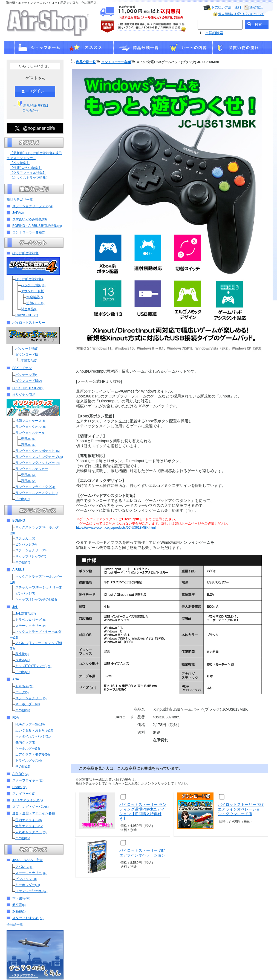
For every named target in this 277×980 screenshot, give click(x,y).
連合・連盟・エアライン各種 (34, 813)
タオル (23, 660)
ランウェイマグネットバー (37, 463)
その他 (23, 499)
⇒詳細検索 (214, 33)
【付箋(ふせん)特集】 (26, 168)
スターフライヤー (28, 780)
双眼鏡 (19, 911)
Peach (19, 787)
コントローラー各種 (29, 232)
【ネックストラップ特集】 (30, 178)
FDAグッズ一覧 (30, 724)
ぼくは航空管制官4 (29, 279)
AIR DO (20, 774)
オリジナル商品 (24, 395)
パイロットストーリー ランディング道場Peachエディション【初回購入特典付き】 (143, 811)
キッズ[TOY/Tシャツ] (33, 666)
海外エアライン (29, 826)
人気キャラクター (31, 832)
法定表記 (256, 7)
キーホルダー (28, 704)
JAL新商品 (25, 614)
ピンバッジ (26, 544)
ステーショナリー (31, 550)
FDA (16, 718)
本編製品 (34, 297)
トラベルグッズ (28, 760)
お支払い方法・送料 (226, 7)
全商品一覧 (15, 925)
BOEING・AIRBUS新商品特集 (37, 226)
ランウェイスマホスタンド (37, 493)
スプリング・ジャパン (30, 807)
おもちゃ (24, 686)
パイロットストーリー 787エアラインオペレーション (142, 853)
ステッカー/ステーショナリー (39, 587)
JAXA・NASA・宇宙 (28, 860)
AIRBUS (18, 570)
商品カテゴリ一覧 (20, 200)
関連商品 (29, 309)
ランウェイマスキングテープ (39, 457)
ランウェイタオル (31, 427)
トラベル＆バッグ (31, 620)
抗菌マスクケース (30, 421)
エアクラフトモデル (33, 754)
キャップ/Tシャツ (31, 556)
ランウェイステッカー (32, 469)
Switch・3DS (27, 315)
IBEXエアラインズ (28, 800)
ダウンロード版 (32, 291)
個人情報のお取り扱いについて (241, 14)
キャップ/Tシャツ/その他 (36, 599)
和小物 (22, 654)
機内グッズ (25, 742)
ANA (16, 679)
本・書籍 (21, 898)
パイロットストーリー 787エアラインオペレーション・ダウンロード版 (241, 809)
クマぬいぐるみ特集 (30, 219)
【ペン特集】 (20, 163)
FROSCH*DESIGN (28, 388)
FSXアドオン (22, 368)
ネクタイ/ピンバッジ (33, 736)
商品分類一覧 (86, 62)
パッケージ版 (33, 285)
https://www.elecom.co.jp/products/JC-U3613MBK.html (116, 528)
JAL (15, 607)
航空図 (19, 905)
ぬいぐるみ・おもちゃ (34, 730)
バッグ (22, 692)
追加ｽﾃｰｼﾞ (35, 303)
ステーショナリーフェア (33, 206)
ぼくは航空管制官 (25, 253)
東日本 (28, 439)
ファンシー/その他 (31, 891)
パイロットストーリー (29, 323)
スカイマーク (24, 794)
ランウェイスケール (30, 433)
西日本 (28, 445)
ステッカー (25, 538)
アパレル (24, 867)
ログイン (33, 91)
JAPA (18, 213)
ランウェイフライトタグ (36, 487)
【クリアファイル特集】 (28, 173)
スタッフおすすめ (28, 918)
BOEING (19, 520)
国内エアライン (28, 820)
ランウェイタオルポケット (37, 451)
